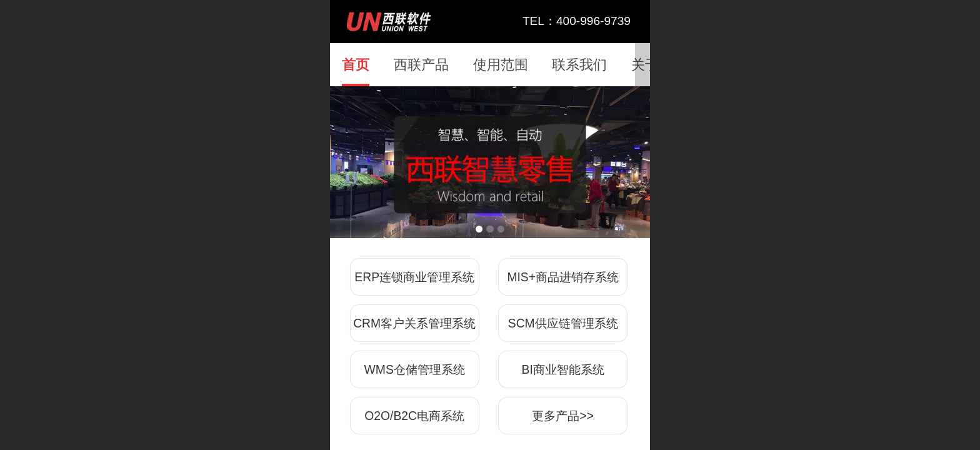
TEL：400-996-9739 (577, 21)
